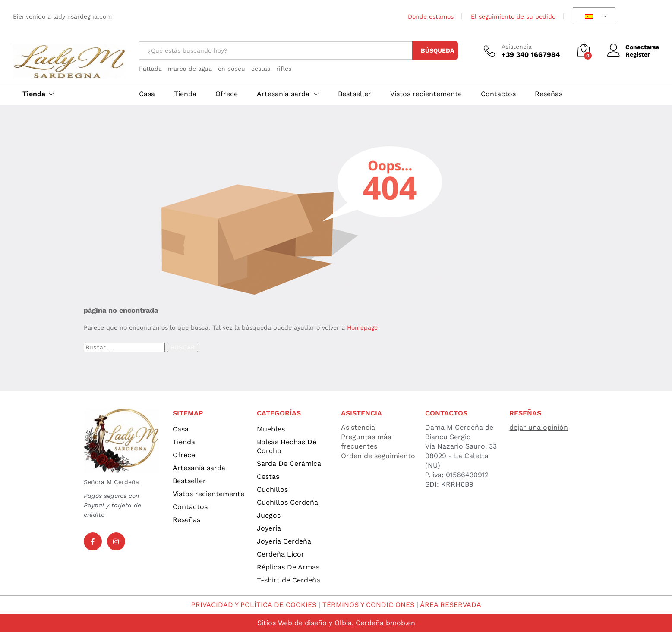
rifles (284, 69)
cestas (261, 69)
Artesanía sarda (199, 468)
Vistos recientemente (426, 94)
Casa (147, 94)
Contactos (498, 94)
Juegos (269, 515)
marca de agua (190, 69)
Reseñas (549, 94)
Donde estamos (431, 16)
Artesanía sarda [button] (283, 94)
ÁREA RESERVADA (451, 605)
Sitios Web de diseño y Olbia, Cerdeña (320, 623)
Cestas (268, 476)
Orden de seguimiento (378, 456)
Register (638, 54)
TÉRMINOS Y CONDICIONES (368, 605)
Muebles (271, 429)
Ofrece (227, 94)
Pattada (150, 69)
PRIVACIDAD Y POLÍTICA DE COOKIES (254, 605)
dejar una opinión (539, 427)
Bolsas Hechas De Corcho (287, 446)
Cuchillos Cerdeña (287, 502)
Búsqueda (437, 50)
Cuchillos (272, 489)
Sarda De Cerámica (289, 464)
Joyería (269, 528)
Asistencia (517, 47)
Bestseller (355, 94)
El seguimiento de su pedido (513, 16)
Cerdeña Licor (281, 554)
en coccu (232, 69)
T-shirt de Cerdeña (289, 580)
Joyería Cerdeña (284, 541)
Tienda (34, 94)
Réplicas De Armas (288, 567)
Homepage (362, 327)
